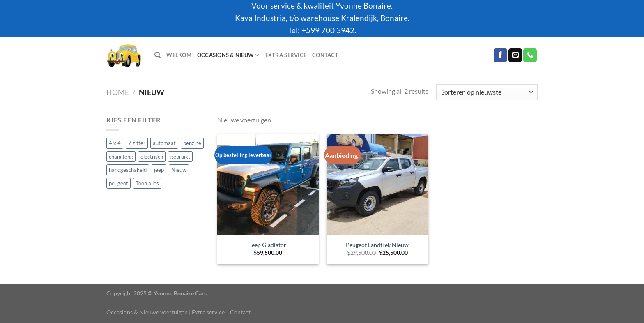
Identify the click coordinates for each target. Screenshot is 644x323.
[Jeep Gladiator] (268, 184)
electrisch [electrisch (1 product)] (152, 156)
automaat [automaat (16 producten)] (164, 143)
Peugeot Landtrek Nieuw (377, 245)
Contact (325, 55)
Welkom (179, 55)
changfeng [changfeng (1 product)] (121, 156)
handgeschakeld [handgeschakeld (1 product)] (128, 170)
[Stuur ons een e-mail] (515, 55)
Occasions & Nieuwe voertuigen (147, 312)
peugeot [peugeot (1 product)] (118, 183)
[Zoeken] (158, 55)
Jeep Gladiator (268, 245)
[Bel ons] (530, 55)
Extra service (286, 55)
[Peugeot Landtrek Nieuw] (377, 184)
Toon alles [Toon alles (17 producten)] (147, 183)
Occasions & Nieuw (228, 55)
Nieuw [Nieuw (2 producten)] (179, 170)
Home (118, 92)
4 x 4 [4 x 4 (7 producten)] (115, 143)
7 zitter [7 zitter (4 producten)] (137, 143)
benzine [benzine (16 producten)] (192, 143)
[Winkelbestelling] (487, 92)
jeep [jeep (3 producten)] (159, 170)
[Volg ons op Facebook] (500, 55)
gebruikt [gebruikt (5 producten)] (180, 156)
